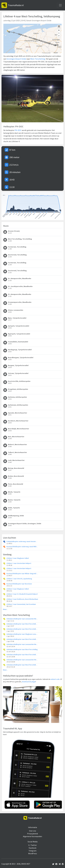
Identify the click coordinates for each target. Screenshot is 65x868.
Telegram (32, 851)
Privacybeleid (32, 834)
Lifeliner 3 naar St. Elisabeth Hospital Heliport (22, 594)
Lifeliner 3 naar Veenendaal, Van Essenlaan (21, 604)
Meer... (5, 609)
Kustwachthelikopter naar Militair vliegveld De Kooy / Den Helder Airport (22, 574)
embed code (55, 679)
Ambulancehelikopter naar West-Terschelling (22, 649)
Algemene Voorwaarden (32, 836)
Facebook (32, 848)
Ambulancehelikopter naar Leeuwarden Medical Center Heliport (22, 619)
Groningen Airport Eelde (16, 59)
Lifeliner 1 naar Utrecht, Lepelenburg (19, 579)
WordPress (33, 853)
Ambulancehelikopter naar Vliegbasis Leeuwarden (22, 634)
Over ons (33, 831)
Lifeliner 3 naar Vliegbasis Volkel (18, 558)
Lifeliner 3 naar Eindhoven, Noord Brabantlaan (22, 599)
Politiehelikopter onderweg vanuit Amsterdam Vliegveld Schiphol (22, 541)
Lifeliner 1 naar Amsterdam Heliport (19, 563)
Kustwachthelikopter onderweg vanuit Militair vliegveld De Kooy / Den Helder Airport (22, 547)
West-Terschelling (38, 59)
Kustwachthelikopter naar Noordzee (19, 584)
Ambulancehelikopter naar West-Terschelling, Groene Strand (22, 624)
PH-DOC (18, 130)
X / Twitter (33, 845)
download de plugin (29, 682)
